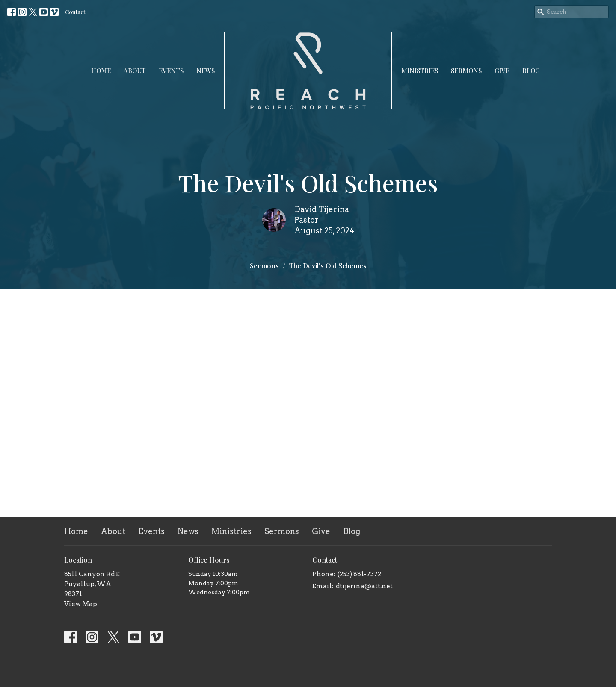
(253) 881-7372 (359, 574)
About (135, 71)
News (206, 71)
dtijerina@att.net (364, 586)
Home (101, 71)
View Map (81, 604)
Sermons (466, 71)
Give (502, 71)
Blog (531, 71)
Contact (75, 12)
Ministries (420, 71)
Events (171, 71)
